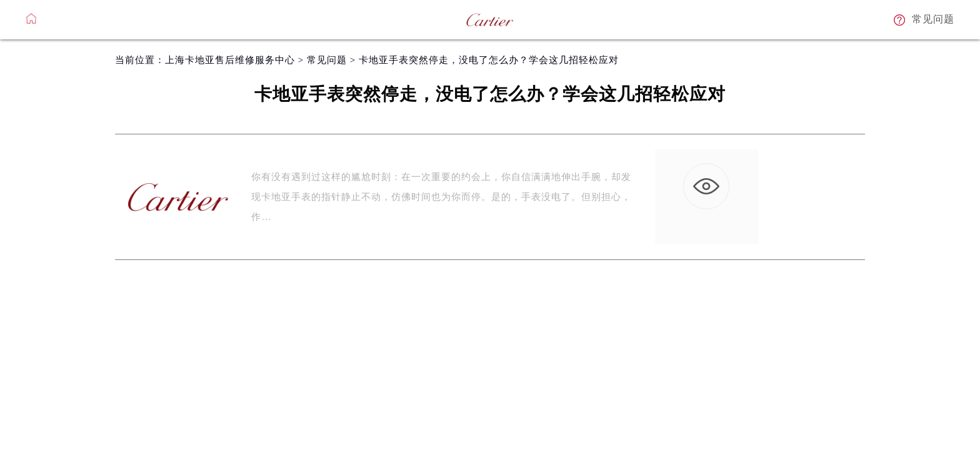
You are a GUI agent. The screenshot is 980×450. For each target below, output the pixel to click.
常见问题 (327, 60)
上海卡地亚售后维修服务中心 (230, 60)
